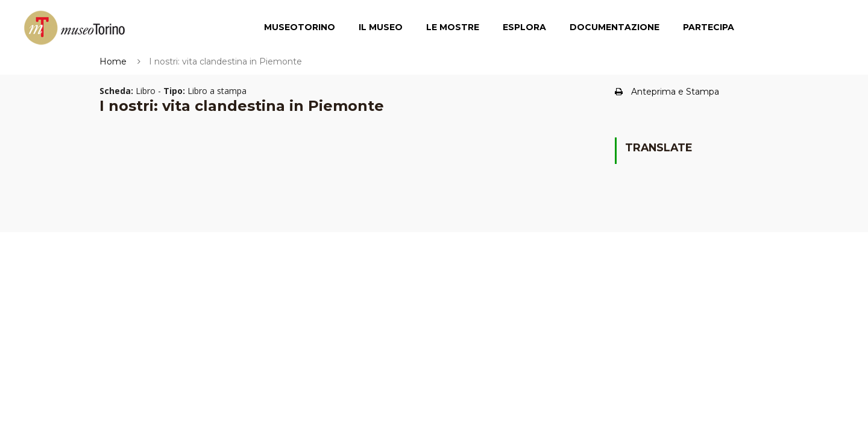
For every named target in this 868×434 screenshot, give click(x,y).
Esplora (524, 27)
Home (113, 61)
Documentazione (615, 27)
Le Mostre (453, 27)
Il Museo (381, 27)
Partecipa (709, 27)
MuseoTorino (300, 27)
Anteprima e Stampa (667, 92)
